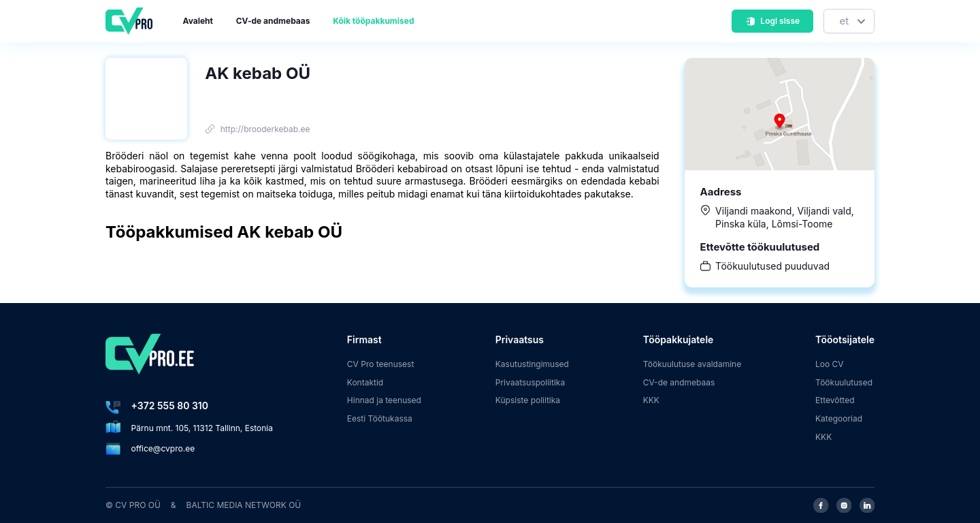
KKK (651, 400)
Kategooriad (839, 418)
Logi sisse (772, 21)
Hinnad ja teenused (384, 400)
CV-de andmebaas (273, 21)
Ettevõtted (835, 400)
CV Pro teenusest (381, 364)
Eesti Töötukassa (380, 418)
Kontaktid (365, 382)
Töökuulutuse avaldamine (692, 364)
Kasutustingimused (532, 364)
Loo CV (830, 364)
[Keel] (849, 21)
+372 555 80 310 (170, 406)
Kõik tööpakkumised (373, 21)
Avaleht (198, 21)
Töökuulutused (844, 382)
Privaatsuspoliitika (530, 382)
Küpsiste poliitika (528, 400)
